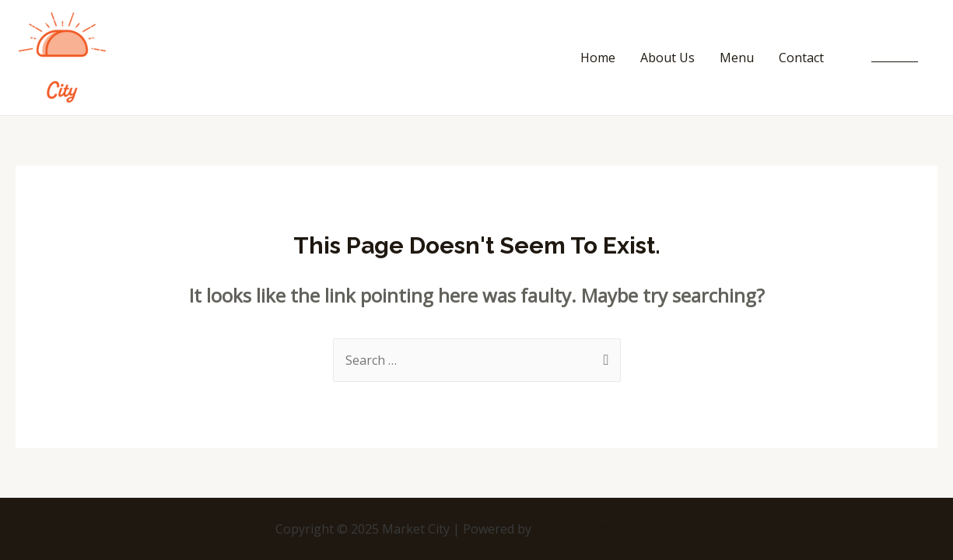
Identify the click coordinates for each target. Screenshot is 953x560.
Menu (737, 58)
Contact (801, 58)
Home (598, 58)
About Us (667, 58)
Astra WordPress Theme (606, 529)
